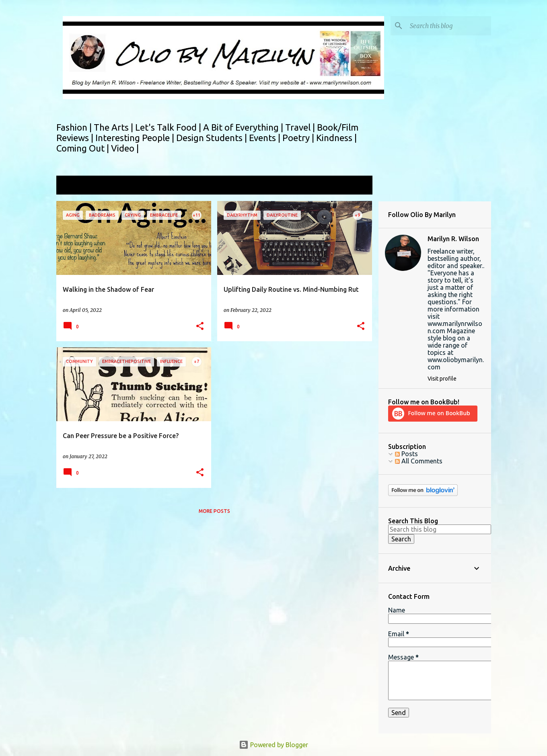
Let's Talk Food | (169, 127)
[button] (200, 327)
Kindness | (336, 138)
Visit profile (442, 379)
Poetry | (299, 138)
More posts (214, 511)
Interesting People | (136, 138)
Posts (406, 454)
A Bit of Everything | (244, 127)
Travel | (301, 127)
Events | (266, 138)
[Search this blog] (449, 26)
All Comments (419, 461)
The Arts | (114, 127)
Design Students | (213, 138)
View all (356, 186)
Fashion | (75, 127)
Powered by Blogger (273, 745)
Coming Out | (84, 148)
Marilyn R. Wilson (453, 239)
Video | (125, 148)
